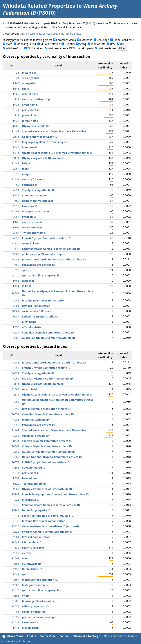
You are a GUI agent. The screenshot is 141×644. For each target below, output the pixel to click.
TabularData (98, 44)
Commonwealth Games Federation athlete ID (51, 249)
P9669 (15, 489)
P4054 (15, 332)
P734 (16, 121)
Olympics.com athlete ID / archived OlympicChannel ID (57, 153)
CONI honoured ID (34, 468)
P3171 (15, 158)
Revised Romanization (36, 306)
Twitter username (34, 233)
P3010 (91, 23)
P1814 (15, 243)
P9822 (15, 484)
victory (27, 553)
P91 (17, 612)
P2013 (15, 206)
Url (122, 44)
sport (25, 89)
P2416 (15, 275)
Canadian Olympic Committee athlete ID (48, 332)
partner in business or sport (40, 617)
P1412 (15, 142)
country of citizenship (36, 99)
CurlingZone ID (31, 564)
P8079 (15, 606)
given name (29, 105)
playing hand (30, 628)
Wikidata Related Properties (39, 6)
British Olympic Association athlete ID (46, 409)
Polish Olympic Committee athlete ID (46, 462)
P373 (16, 195)
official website (32, 327)
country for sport (33, 179)
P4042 (15, 542)
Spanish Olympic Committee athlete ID (47, 441)
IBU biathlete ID (32, 569)
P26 (17, 270)
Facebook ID (30, 206)
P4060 (15, 379)
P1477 (15, 322)
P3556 (15, 564)
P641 (16, 89)
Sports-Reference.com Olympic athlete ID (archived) (55, 131)
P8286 (15, 126)
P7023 (15, 500)
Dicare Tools (15, 636)
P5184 (15, 510)
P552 (16, 478)
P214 (16, 286)
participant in (31, 110)
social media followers (36, 311)
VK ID (25, 596)
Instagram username (35, 211)
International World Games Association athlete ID (54, 259)
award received (32, 222)
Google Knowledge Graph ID (40, 137)
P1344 (15, 110)
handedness (30, 478)
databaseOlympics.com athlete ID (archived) (50, 526)
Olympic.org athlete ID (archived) (43, 158)
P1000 (15, 389)
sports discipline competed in (41, 275)
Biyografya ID (31, 500)
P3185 (15, 596)
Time (113, 44)
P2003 (15, 211)
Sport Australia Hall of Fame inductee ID (48, 516)
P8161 (15, 468)
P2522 (15, 553)
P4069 (15, 457)
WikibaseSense (107, 48)
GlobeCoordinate (124, 40)
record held (29, 389)
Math (9, 44)
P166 (16, 222)
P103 (16, 227)
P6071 (15, 462)
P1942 (15, 300)
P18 (17, 174)
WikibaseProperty (83, 48)
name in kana (31, 243)
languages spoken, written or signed (45, 142)
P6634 (15, 316)
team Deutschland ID (36, 420)
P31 (17, 73)
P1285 (15, 601)
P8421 (15, 441)
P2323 (15, 532)
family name (30, 121)
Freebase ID (30, 147)
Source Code (48, 636)
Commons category (34, 195)
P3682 (15, 338)
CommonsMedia (66, 40)
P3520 (15, 526)
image (26, 174)
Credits (31, 636)
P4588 (15, 259)
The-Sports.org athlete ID (38, 190)
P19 (17, 115)
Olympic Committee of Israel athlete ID (47, 489)
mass (25, 169)
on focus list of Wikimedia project (43, 254)
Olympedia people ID (35, 126)
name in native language (38, 201)
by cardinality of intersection (43, 34)
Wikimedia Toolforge (87, 636)
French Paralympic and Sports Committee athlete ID (55, 494)
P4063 (15, 293)
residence (28, 281)
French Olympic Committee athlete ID (46, 238)
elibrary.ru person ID (35, 606)
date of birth (30, 94)
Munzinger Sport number (38, 601)
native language (32, 227)
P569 (16, 94)
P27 (17, 99)
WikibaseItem (35, 48)
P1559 (15, 201)
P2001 (15, 306)
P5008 (15, 254)
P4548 (15, 249)
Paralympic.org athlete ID (38, 265)
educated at (30, 185)
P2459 (15, 569)
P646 (16, 147)
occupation (29, 83)
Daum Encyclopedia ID (36, 510)
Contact (65, 636)
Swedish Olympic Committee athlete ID (47, 532)
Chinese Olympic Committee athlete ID (47, 446)
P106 (16, 83)
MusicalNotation (50, 44)
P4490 (15, 409)
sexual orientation (34, 612)
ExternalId (86, 40)
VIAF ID (27, 286)
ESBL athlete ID (32, 542)
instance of (29, 73)
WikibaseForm (15, 48)
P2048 (15, 163)
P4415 (15, 516)
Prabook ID (29, 217)
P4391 (15, 190)
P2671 (15, 137)
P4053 (15, 420)
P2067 (15, 169)
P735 (16, 105)
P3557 (15, 580)
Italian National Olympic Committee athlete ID (52, 457)
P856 (16, 327)
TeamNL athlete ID (34, 484)
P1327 (15, 617)
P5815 (15, 153)
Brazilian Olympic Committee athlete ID (47, 379)
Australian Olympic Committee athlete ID (49, 338)
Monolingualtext (26, 44)
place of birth (31, 115)
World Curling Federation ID (40, 580)
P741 (16, 628)
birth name (29, 322)
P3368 (15, 217)
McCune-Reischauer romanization (44, 300)
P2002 (15, 233)
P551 (16, 281)
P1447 (15, 131)
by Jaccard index (71, 34)
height (26, 163)
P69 (17, 185)
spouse (27, 270)
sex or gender (31, 78)
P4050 (15, 238)
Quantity (70, 44)
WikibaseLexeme (58, 48)
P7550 (15, 265)
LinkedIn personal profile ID (40, 316)
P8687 (15, 311)
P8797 (15, 494)
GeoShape (103, 40)
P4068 (15, 446)
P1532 (15, 179)
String (83, 44)
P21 (17, 78)
